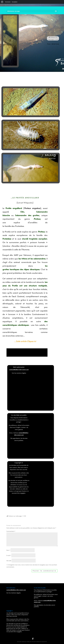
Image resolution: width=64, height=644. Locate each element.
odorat (18, 303)
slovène (7, 246)
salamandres (39, 259)
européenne (22, 235)
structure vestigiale (38, 286)
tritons (24, 259)
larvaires (29, 332)
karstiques (15, 269)
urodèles (33, 222)
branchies (10, 336)
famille (8, 226)
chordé (25, 239)
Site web (9, 561)
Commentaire (11, 531)
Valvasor (27, 255)
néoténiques (23, 325)
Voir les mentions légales (19, 373)
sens (41, 300)
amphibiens (18, 318)
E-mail (9, 555)
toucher (29, 303)
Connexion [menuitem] (8, 2)
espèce (17, 222)
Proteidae (20, 226)
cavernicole (26, 262)
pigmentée (20, 311)
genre (27, 219)
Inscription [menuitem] (15, 2)
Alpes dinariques (32, 269)
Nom (8, 550)
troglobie (33, 239)
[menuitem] (2, 2)
